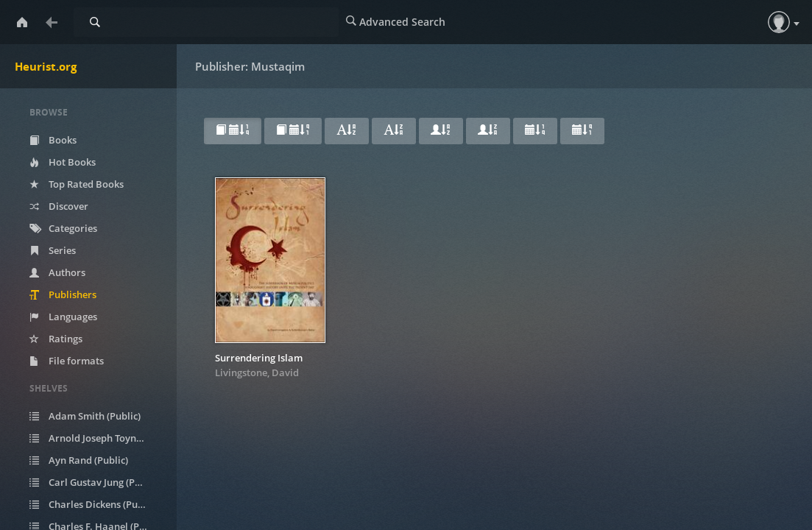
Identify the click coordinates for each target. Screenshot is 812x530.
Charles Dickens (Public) (93, 504)
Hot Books (63, 162)
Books (53, 140)
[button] (779, 22)
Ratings (56, 339)
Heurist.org (46, 66)
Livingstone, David (257, 372)
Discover (59, 206)
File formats (67, 361)
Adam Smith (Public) (85, 416)
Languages (63, 317)
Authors (57, 272)
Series (53, 250)
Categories (63, 228)
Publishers (63, 294)
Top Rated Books (77, 184)
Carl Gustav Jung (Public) (95, 482)
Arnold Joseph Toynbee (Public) (98, 438)
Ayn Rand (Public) (79, 460)
